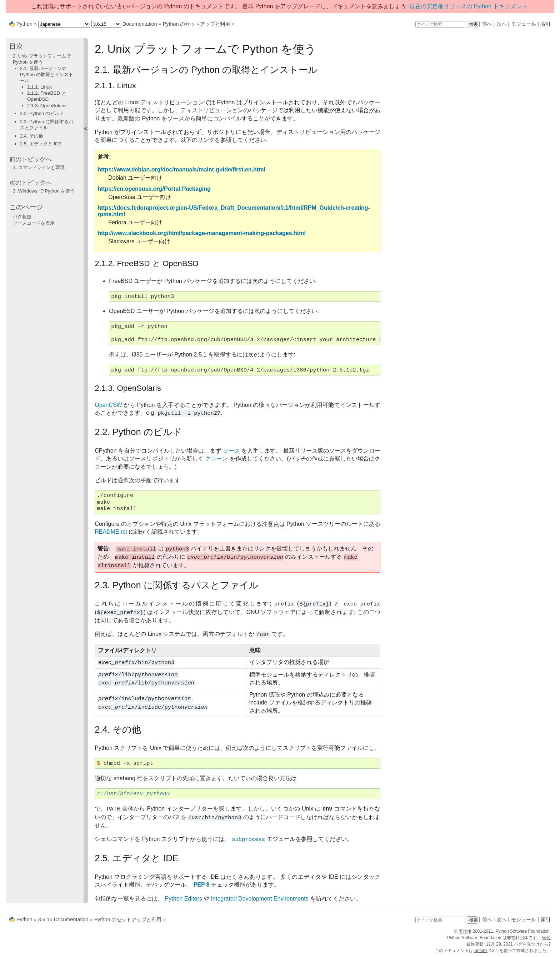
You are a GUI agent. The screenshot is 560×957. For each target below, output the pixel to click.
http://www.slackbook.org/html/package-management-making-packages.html (202, 233)
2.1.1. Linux (39, 87)
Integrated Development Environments (260, 899)
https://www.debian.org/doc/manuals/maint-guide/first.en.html (181, 170)
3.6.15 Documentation (63, 919)
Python (24, 24)
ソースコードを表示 (34, 223)
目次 (16, 46)
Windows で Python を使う (44, 191)
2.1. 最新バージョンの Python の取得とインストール (47, 75)
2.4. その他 (32, 136)
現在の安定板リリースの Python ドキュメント (468, 6)
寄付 (546, 938)
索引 (546, 24)
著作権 (465, 931)
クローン (216, 458)
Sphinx (481, 951)
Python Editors (184, 899)
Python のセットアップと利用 (197, 24)
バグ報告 (22, 217)
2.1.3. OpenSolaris (47, 106)
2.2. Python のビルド (42, 113)
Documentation (140, 24)
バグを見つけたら (531, 944)
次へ (502, 24)
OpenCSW (108, 405)
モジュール (524, 24)
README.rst (111, 532)
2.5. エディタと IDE (41, 144)
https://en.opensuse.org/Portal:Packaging (154, 189)
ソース (231, 451)
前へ (487, 24)
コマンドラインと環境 (39, 167)
